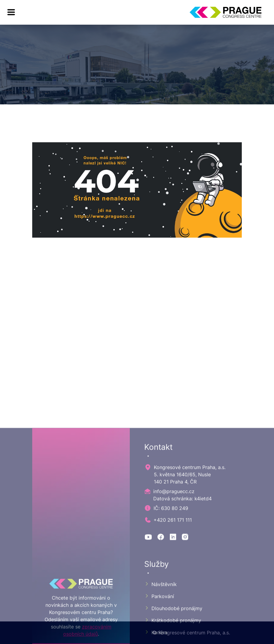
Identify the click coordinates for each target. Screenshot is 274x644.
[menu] (11, 12)
